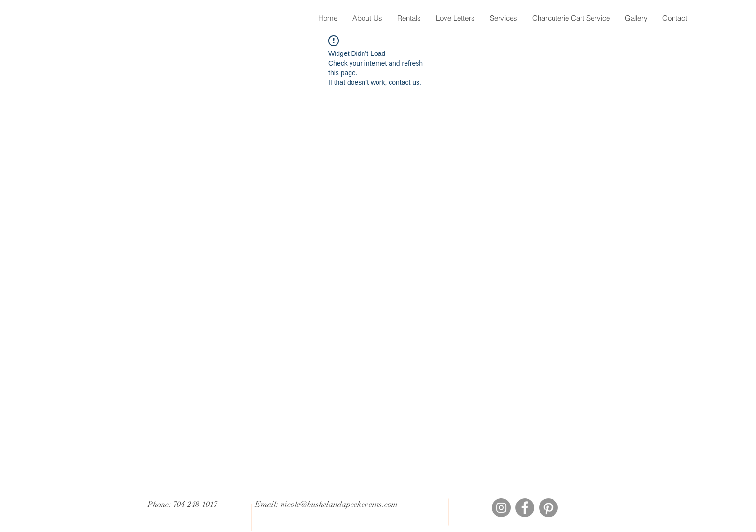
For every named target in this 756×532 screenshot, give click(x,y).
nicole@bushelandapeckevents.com (339, 504)
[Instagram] (501, 508)
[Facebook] (525, 508)
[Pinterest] (548, 508)
